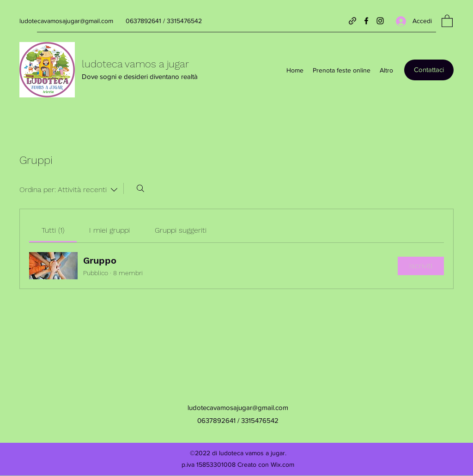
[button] (447, 21)
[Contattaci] (429, 70)
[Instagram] (380, 21)
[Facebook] (366, 21)
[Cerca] (140, 188)
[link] (53, 230)
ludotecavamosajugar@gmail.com (66, 21)
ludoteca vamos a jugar (135, 64)
